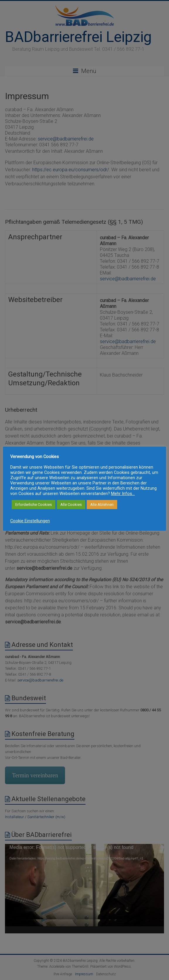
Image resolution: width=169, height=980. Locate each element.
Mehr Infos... (123, 494)
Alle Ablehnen (102, 505)
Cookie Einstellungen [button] (30, 521)
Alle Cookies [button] (71, 505)
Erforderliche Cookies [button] (34, 505)
